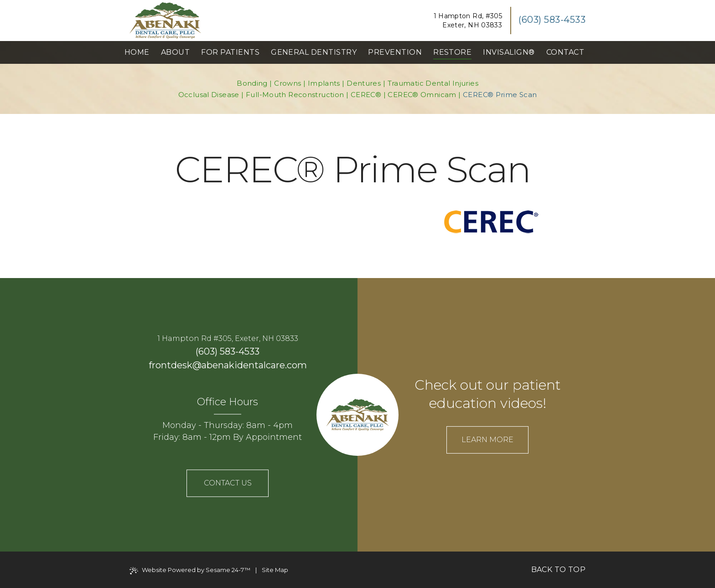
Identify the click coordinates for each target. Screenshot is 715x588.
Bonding (252, 83)
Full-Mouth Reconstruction (295, 95)
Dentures (364, 83)
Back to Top (558, 570)
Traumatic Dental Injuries (433, 83)
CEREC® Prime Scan (500, 95)
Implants (324, 83)
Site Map (275, 570)
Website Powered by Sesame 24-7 (190, 570)
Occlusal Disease (209, 95)
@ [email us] (197, 365)
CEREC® (366, 95)
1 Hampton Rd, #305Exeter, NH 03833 (468, 21)
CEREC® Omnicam (422, 95)
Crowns (288, 83)
